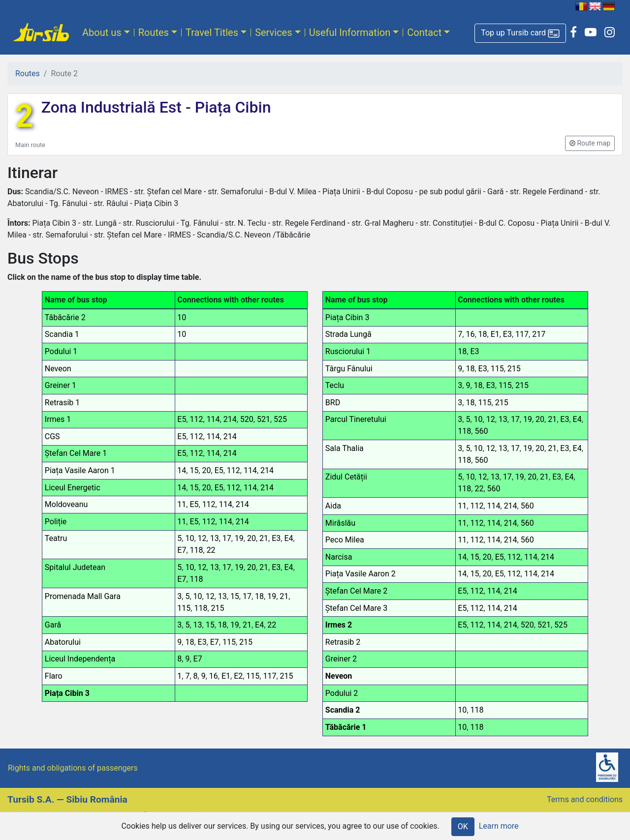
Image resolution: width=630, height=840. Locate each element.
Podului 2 (342, 693)
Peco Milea (345, 540)
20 (207, 470)
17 (227, 538)
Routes (154, 32)
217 (539, 334)
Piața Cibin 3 (67, 693)
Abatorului (63, 642)
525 (280, 419)
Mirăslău (340, 523)
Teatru (56, 538)
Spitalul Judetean (75, 567)
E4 (288, 538)
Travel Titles (212, 32)
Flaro (54, 676)
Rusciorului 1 (348, 351)
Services (273, 32)
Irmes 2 (339, 625)
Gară (53, 625)
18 (259, 596)
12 (202, 538)
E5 (182, 419)
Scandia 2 (343, 710)
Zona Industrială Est (113, 107)
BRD (333, 403)
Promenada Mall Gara (83, 596)
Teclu (335, 385)
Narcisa (339, 557)
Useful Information (350, 32)
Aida (333, 506)
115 (184, 608)
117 (269, 676)
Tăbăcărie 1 (346, 727)
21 (264, 538)
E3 (276, 538)
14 (182, 470)
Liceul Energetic (73, 488)
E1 (226, 676)
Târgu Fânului (349, 369)
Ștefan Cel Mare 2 (356, 591)
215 (218, 608)
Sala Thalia (345, 448)
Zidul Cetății (346, 477)
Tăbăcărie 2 (65, 317)
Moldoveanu (66, 504)
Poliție (56, 522)
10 (182, 317)
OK (463, 826)
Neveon (58, 369)
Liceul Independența (80, 659)
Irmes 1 (58, 419)
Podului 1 (61, 351)
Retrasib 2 (343, 642)
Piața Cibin (231, 107)
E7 (182, 550)
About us (102, 32)
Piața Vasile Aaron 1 (80, 470)
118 (197, 550)
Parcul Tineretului (356, 419)
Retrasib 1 (62, 403)
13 (215, 538)
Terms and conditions (585, 799)
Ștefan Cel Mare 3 (356, 608)
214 (230, 419)
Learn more (499, 826)
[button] (520, 33)
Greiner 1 (61, 385)
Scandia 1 (62, 334)
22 (211, 550)
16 (214, 676)
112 (197, 419)
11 (182, 504)
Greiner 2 (341, 659)
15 (194, 470)
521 (264, 419)
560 (481, 431)
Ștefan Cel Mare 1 (76, 453)
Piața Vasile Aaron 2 (361, 574)
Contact (424, 32)
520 (247, 419)
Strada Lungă (348, 334)
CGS (52, 436)
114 (213, 419)
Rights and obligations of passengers (73, 768)
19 (239, 538)
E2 (238, 676)
